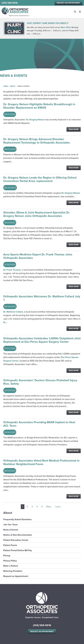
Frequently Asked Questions (17, 519)
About (13, 86)
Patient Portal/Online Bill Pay (18, 550)
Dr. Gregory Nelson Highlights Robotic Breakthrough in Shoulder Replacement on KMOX (39, 106)
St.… (5, 322)
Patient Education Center (16, 540)
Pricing (7, 555)
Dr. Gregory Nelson (35, 120)
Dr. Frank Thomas (12, 270)
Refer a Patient (11, 566)
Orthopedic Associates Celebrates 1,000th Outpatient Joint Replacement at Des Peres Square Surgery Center (42, 340)
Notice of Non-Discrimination (18, 535)
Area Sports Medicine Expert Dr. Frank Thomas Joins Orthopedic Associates (38, 256)
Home (6, 86)
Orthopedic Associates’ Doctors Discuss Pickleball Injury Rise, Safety (40, 382)
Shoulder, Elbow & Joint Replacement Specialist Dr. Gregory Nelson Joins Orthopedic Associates (37, 214)
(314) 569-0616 (10, 3)
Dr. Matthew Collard (13, 312)
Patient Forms (10, 545)
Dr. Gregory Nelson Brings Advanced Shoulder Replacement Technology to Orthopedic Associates (37, 141)
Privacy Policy (10, 561)
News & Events (11, 530)
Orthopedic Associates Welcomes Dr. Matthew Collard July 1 (42, 298)
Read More (74, 129)
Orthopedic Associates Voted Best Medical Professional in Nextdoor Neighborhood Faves (41, 462)
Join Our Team (10, 525)
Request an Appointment (68, 3)
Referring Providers (13, 571)
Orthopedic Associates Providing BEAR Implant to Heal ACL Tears (39, 424)
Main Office (66, 27)
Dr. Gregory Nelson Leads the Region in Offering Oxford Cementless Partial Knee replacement (40, 179)
